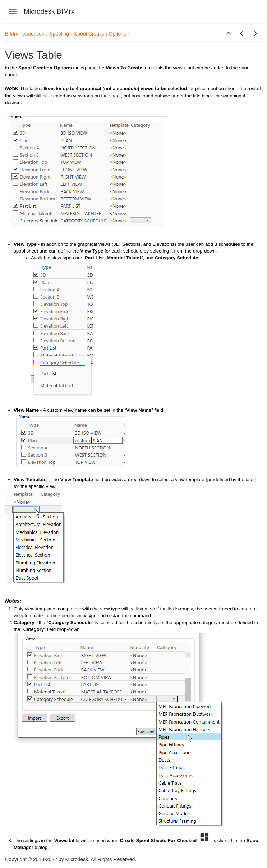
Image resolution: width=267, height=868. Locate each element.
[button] (229, 34)
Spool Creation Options (100, 34)
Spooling (59, 34)
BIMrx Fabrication (25, 34)
